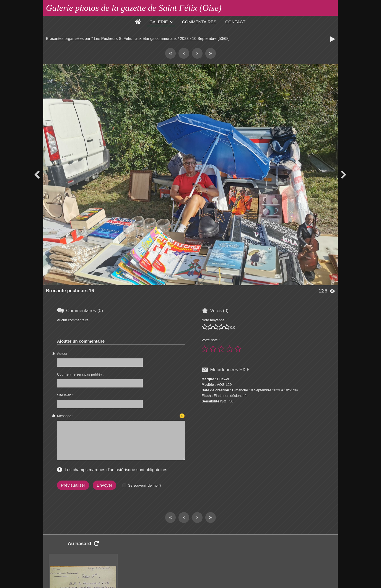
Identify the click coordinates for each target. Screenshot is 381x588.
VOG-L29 (224, 385)
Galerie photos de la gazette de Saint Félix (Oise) (134, 8)
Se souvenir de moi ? (145, 485)
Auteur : (63, 354)
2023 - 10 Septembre (198, 38)
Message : (65, 416)
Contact (235, 22)
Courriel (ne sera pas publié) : (80, 374)
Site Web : (65, 395)
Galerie (159, 22)
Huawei (223, 379)
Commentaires (199, 22)
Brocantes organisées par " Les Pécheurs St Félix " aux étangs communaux (111, 38)
